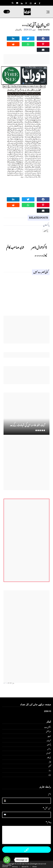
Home (35, 866)
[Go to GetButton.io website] (7, 865)
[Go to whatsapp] (7, 860)
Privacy (15, 866)
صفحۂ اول (49, 753)
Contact (5, 866)
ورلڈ (50, 770)
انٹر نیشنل (48, 731)
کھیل (50, 766)
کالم (50, 762)
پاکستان (18, 30)
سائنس (49, 749)
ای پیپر (49, 736)
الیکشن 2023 (48, 727)
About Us (25, 866)
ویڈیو (50, 775)
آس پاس (49, 740)
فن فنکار (49, 757)
